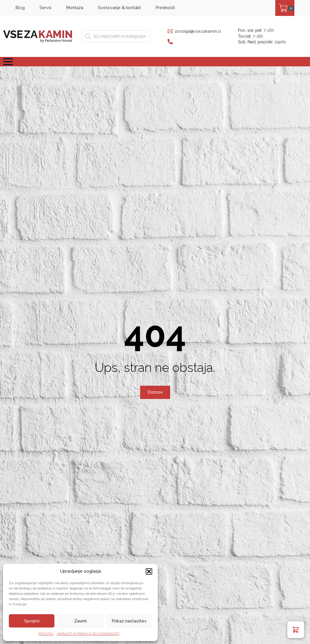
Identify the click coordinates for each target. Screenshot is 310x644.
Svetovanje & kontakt (120, 8)
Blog (20, 8)
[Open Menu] (8, 62)
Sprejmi (32, 621)
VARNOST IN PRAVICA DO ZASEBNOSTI (88, 634)
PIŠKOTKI (46, 634)
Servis (45, 8)
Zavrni (80, 621)
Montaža (75, 8)
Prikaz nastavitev (129, 621)
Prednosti (165, 8)
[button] (149, 571)
